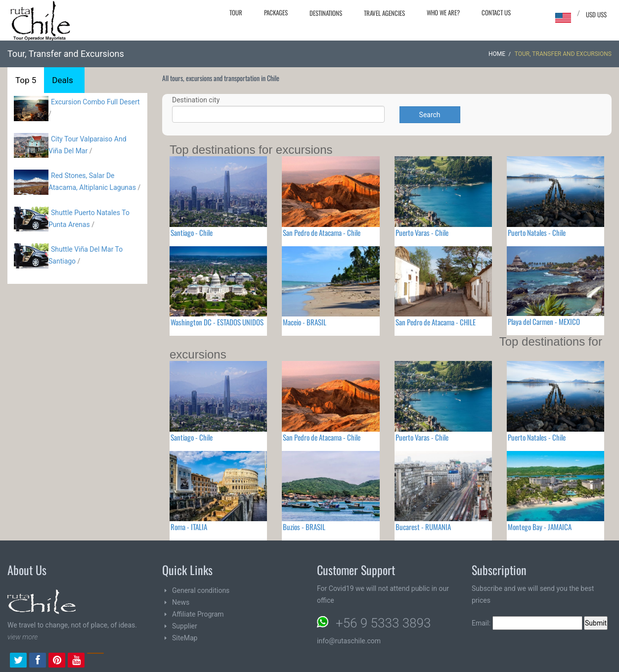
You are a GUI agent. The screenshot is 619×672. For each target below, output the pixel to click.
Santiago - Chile (192, 232)
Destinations (326, 13)
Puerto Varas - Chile (422, 232)
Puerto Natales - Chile (537, 232)
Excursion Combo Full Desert (95, 102)
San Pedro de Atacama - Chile (322, 232)
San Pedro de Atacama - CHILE (436, 322)
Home (497, 54)
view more (22, 637)
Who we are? (443, 12)
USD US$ (596, 14)
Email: (527, 623)
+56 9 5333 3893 (383, 623)
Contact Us (496, 12)
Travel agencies (384, 13)
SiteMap (185, 638)
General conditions (201, 590)
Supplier (185, 626)
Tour (236, 12)
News (181, 602)
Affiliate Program (198, 614)
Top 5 (26, 80)
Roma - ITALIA (189, 527)
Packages (276, 12)
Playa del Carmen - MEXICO (544, 321)
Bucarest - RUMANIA (423, 527)
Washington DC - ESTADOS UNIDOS (217, 322)
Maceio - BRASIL (305, 322)
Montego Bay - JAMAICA (540, 527)
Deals (62, 80)
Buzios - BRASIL (304, 527)
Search (430, 115)
